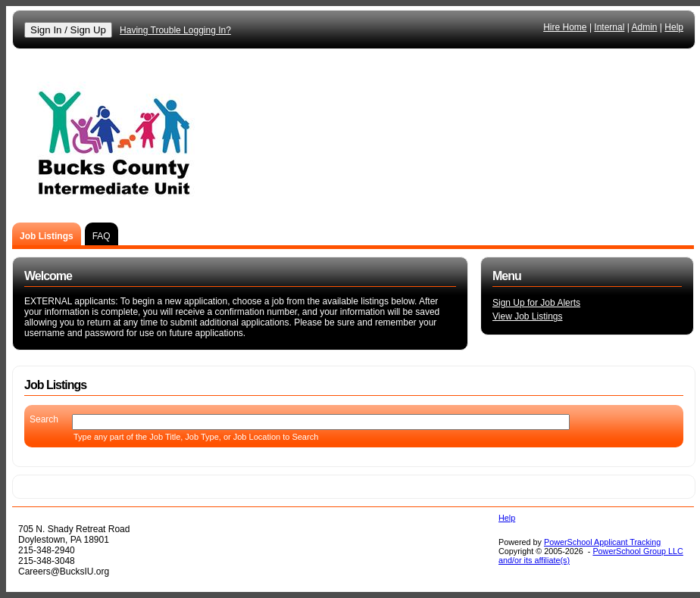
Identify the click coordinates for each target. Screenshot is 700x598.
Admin (645, 27)
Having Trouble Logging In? (175, 30)
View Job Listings (528, 316)
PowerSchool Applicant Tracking (602, 542)
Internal (609, 27)
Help (674, 27)
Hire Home (565, 27)
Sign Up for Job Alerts (536, 303)
